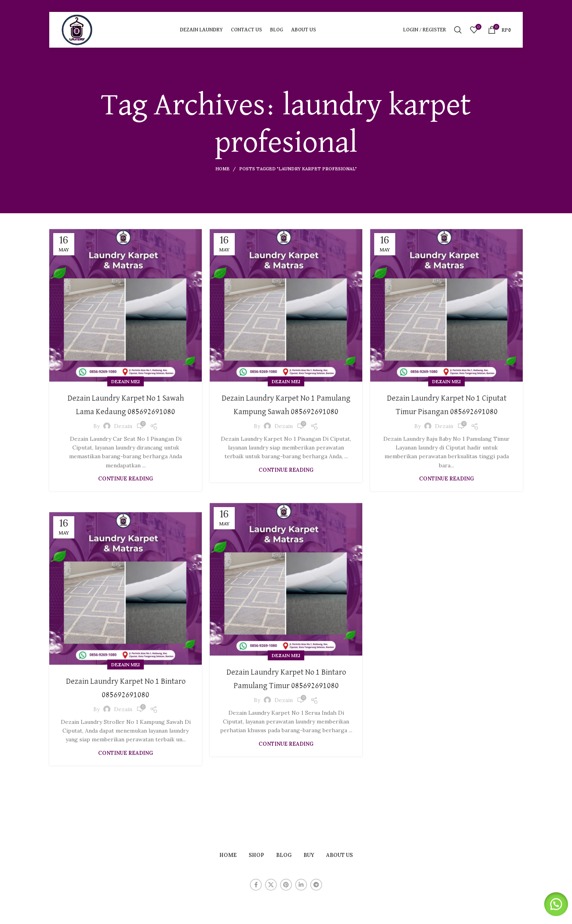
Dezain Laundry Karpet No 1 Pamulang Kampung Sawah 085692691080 (286, 411)
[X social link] (271, 885)
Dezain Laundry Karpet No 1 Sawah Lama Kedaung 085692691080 (126, 411)
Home (222, 169)
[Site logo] (77, 29)
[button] (552, 904)
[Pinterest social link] (286, 885)
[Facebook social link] (256, 885)
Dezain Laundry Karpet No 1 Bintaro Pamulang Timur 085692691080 (286, 685)
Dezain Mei (126, 381)
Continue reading (126, 492)
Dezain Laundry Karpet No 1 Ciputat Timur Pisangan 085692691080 (447, 411)
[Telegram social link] (316, 885)
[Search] (458, 30)
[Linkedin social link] (301, 885)
